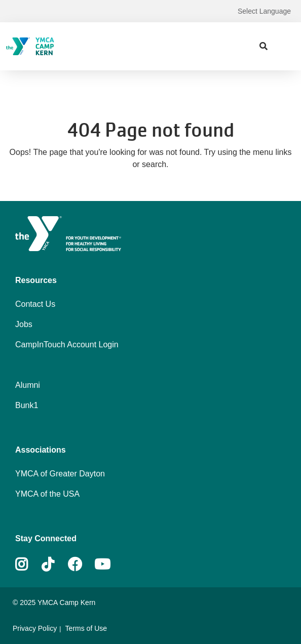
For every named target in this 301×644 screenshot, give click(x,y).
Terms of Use (86, 628)
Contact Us (35, 304)
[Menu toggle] (285, 46)
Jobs (24, 324)
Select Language (264, 11)
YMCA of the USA (47, 494)
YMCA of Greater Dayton (60, 474)
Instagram (29, 565)
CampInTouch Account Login (67, 345)
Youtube (101, 565)
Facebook (75, 565)
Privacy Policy (35, 628)
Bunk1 (27, 405)
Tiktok (55, 565)
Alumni (28, 385)
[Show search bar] (264, 47)
